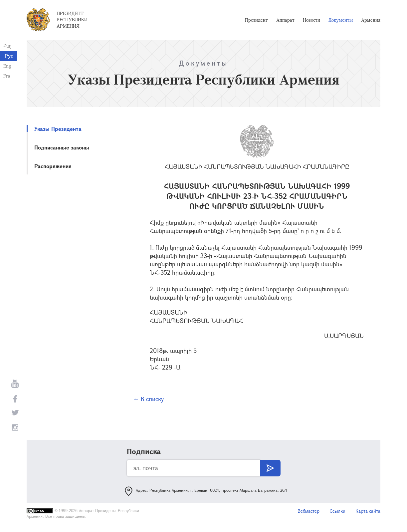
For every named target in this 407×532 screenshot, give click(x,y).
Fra (7, 76)
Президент (256, 20)
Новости (311, 20)
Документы (341, 20)
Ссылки (337, 511)
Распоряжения (53, 166)
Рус (9, 56)
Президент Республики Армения (72, 20)
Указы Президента (58, 129)
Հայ (7, 46)
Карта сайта (368, 511)
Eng (7, 66)
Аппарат (285, 20)
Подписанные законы (62, 147)
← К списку (148, 399)
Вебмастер (308, 511)
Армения (371, 20)
